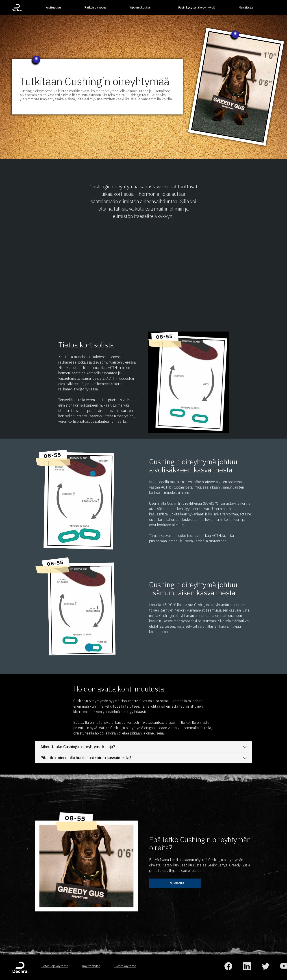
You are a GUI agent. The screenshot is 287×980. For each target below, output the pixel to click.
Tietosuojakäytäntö (55, 966)
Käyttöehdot (91, 966)
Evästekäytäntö (125, 966)
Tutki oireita (175, 883)
